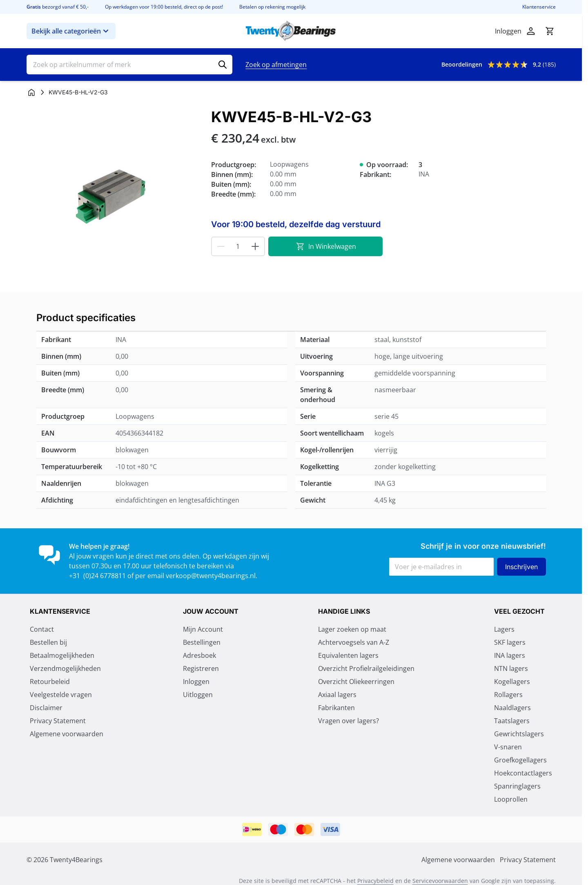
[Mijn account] (531, 31)
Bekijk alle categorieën (71, 31)
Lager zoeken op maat (352, 629)
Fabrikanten (336, 708)
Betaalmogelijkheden (62, 655)
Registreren (201, 668)
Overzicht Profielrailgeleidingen (366, 668)
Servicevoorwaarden (440, 881)
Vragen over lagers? (349, 721)
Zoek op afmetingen (276, 65)
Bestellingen (202, 642)
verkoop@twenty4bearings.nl (211, 576)
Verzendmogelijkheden (65, 668)
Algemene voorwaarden (67, 734)
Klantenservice (539, 7)
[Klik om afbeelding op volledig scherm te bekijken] (115, 197)
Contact (42, 629)
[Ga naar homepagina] (31, 92)
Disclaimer (46, 708)
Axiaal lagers (337, 695)
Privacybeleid (375, 881)
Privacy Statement (58, 721)
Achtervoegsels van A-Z (354, 642)
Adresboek (199, 655)
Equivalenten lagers (348, 655)
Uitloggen (198, 695)
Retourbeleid (50, 682)
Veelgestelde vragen (61, 695)
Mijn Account (203, 629)
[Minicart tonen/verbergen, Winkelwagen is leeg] (550, 31)
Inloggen (196, 682)
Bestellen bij (48, 642)
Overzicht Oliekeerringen (356, 682)
